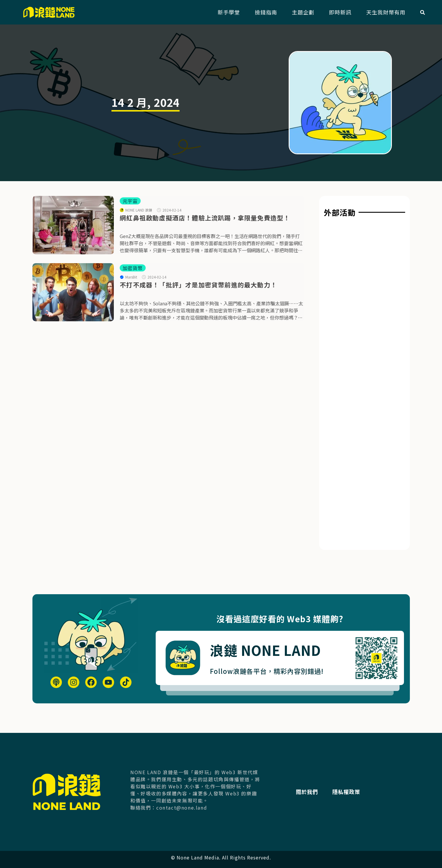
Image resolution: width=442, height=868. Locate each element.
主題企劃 (303, 12)
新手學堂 (229, 12)
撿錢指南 (266, 12)
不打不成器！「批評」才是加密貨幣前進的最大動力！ (198, 285)
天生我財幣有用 (386, 12)
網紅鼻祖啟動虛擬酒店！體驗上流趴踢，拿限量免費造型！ (205, 218)
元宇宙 (130, 201)
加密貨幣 (133, 268)
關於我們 (308, 792)
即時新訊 (340, 12)
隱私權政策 (348, 792)
